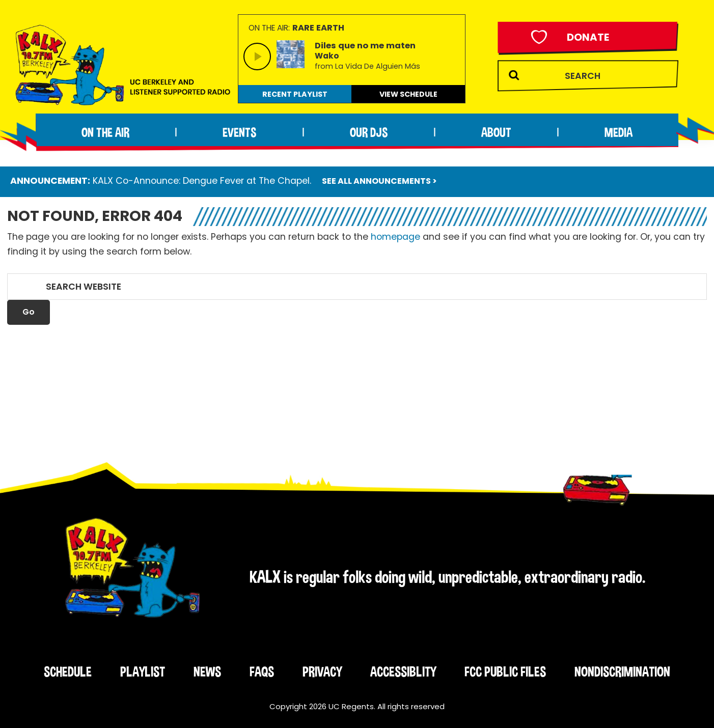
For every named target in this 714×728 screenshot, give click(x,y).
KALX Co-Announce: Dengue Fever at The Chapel (201, 181)
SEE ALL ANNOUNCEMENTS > (379, 181)
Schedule (68, 671)
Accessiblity (403, 671)
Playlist (143, 671)
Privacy (322, 671)
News (207, 671)
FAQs (262, 671)
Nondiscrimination (622, 671)
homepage (395, 237)
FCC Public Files (505, 671)
